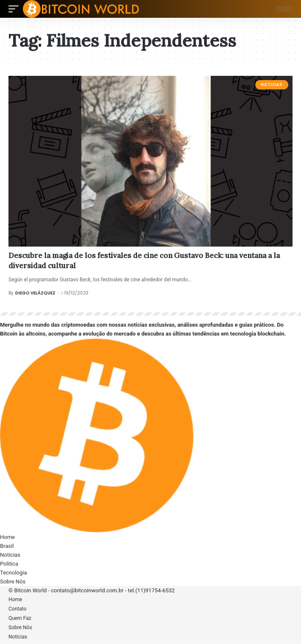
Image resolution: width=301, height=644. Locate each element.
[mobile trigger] (16, 9)
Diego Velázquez (35, 293)
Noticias (272, 85)
